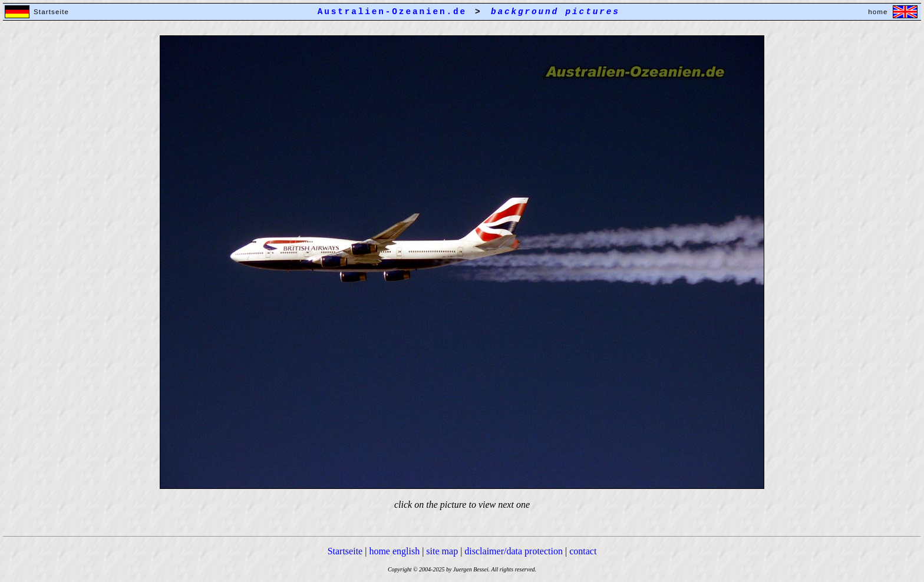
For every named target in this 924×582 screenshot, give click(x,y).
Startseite (345, 551)
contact (583, 551)
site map (442, 551)
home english (394, 551)
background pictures (555, 12)
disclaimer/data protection (514, 551)
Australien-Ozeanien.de (392, 12)
